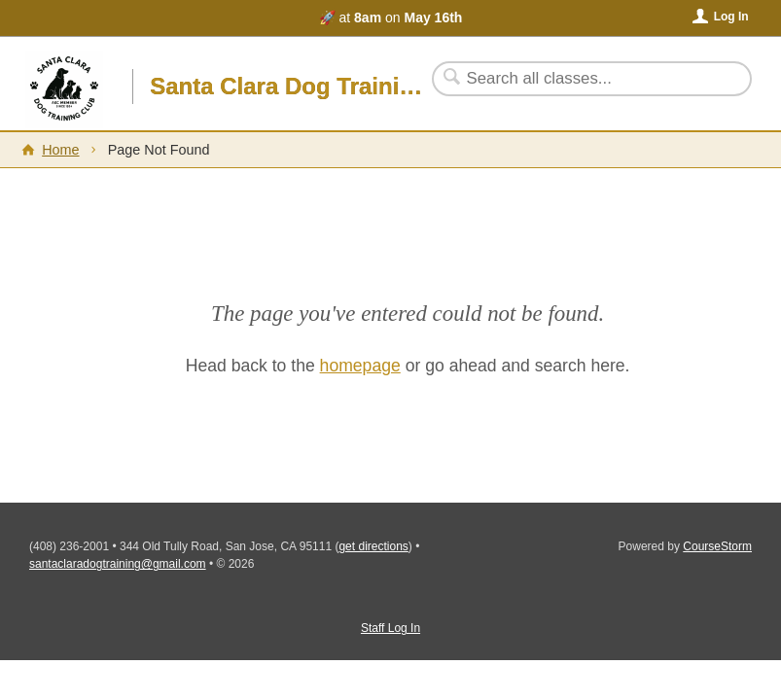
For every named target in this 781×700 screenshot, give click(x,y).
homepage (360, 366)
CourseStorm (717, 546)
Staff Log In (390, 628)
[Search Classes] (580, 79)
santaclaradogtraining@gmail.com (118, 564)
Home (60, 150)
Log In (731, 17)
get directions (373, 546)
